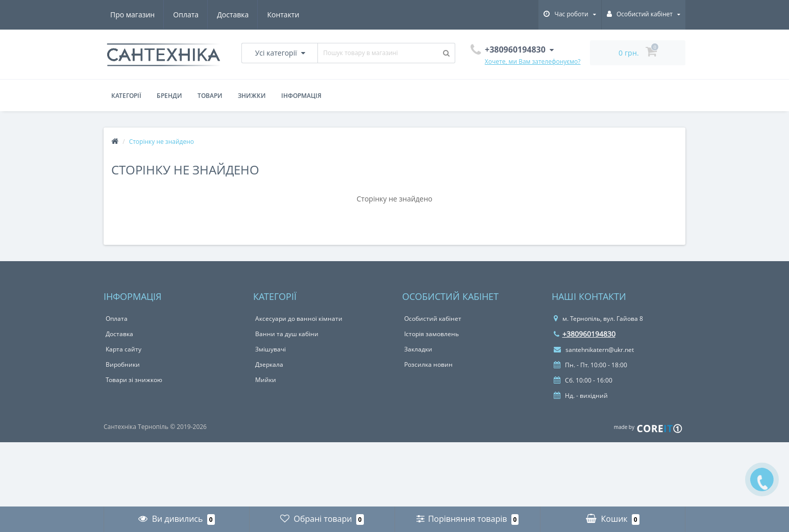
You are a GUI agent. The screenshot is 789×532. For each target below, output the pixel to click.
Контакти (283, 15)
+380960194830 (585, 334)
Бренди (169, 96)
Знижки (252, 96)
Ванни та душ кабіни (287, 334)
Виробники (123, 364)
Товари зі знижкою (134, 380)
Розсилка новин (428, 364)
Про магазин (132, 15)
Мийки (266, 380)
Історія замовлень (432, 334)
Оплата (186, 15)
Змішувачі (270, 349)
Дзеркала (269, 364)
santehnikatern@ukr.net (594, 350)
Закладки (418, 349)
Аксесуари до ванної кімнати (299, 319)
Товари (210, 96)
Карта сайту (124, 349)
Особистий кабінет (433, 319)
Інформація (301, 96)
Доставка (233, 15)
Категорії (126, 96)
